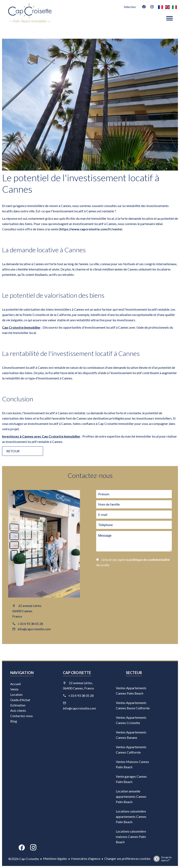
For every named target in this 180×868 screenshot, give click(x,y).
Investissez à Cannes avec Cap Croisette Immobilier (41, 436)
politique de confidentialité (149, 560)
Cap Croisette (77, 673)
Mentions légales (55, 858)
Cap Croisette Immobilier (21, 327)
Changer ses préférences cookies (127, 858)
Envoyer (117, 576)
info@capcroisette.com (34, 629)
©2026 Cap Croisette (24, 859)
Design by (162, 859)
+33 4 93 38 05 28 (30, 624)
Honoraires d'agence (86, 858)
